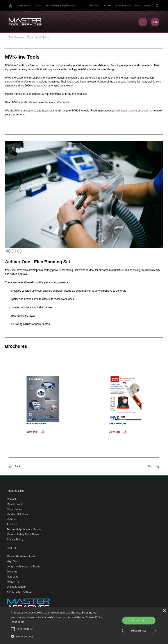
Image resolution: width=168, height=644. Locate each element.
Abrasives (23, 6)
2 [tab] (14, 251)
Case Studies (15, 509)
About (107, 6)
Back (14, 467)
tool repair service (127, 111)
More (148, 6)
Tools (38, 6)
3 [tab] (20, 251)
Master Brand (15, 504)
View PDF (36, 432)
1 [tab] (9, 251)
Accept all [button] (139, 620)
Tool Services (16, 38)
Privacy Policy (15, 540)
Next (154, 467)
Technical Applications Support (25, 529)
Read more (18, 622)
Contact (94, 6)
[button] (58, 636)
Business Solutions (128, 6)
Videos (11, 519)
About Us (12, 524)
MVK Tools (43, 38)
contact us (147, 111)
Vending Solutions (17, 514)
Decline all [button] (139, 631)
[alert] (84, 625)
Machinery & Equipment (61, 6)
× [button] (164, 611)
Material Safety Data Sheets (23, 535)
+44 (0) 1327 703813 (19, 592)
